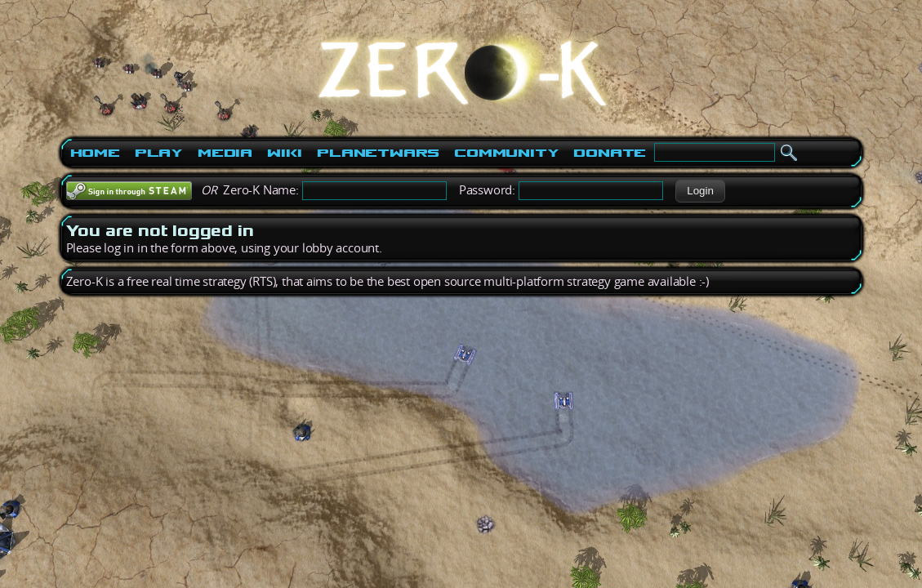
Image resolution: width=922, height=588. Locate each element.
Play (159, 153)
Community (506, 153)
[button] (700, 191)
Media (225, 153)
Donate (610, 153)
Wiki (285, 153)
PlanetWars (378, 153)
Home (95, 153)
